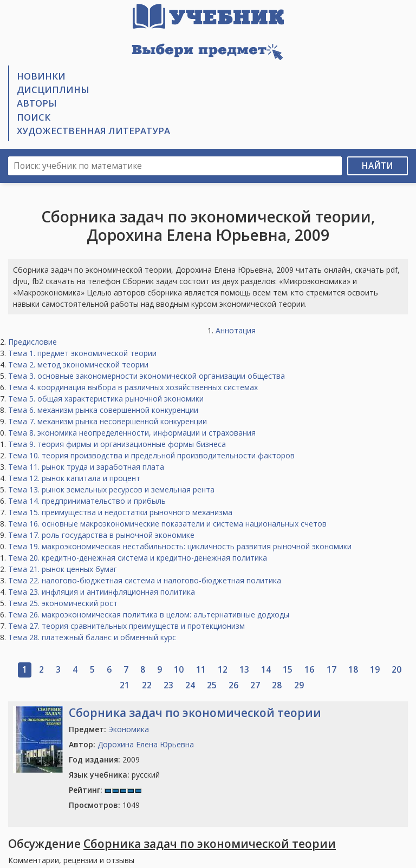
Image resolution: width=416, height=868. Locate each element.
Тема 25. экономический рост (63, 603)
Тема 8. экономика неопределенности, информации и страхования (132, 433)
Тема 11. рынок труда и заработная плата (86, 467)
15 (288, 670)
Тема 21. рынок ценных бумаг (63, 569)
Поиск (34, 117)
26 (233, 685)
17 (331, 670)
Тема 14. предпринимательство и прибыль (87, 501)
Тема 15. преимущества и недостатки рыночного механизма (120, 512)
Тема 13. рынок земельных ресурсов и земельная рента (111, 489)
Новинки (41, 76)
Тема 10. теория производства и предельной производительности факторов (151, 455)
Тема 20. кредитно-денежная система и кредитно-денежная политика (138, 558)
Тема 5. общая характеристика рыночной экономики (106, 399)
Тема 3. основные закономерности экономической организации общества (147, 376)
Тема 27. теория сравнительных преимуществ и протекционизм (126, 626)
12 (223, 670)
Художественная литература (93, 131)
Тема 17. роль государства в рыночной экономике (101, 535)
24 (190, 685)
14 (266, 670)
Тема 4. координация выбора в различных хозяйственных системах (133, 387)
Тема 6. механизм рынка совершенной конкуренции (103, 410)
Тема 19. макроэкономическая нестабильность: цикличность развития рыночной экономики (180, 546)
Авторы (37, 103)
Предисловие (32, 342)
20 (396, 670)
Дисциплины (53, 90)
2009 (104, 760)
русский (114, 775)
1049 (104, 805)
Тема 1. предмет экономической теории (82, 353)
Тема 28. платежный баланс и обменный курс (92, 637)
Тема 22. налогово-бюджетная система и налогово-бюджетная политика (145, 580)
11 (201, 670)
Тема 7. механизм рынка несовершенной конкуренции (108, 421)
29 (299, 685)
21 (125, 685)
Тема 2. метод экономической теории (78, 364)
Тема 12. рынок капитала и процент (74, 478)
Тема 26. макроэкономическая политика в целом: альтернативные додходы (149, 614)
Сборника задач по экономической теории (195, 713)
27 (255, 685)
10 (179, 670)
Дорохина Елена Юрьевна (146, 744)
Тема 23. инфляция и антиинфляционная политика (102, 592)
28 (277, 685)
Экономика (129, 729)
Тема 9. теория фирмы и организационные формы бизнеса (117, 444)
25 (212, 685)
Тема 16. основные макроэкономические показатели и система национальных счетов (167, 524)
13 (244, 670)
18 (353, 670)
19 (375, 670)
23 (168, 685)
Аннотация (236, 330)
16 (309, 670)
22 (147, 685)
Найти (378, 166)
